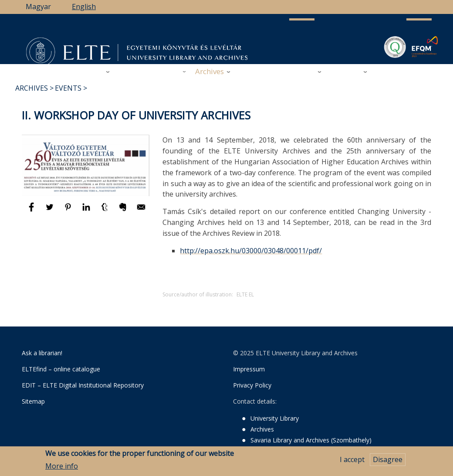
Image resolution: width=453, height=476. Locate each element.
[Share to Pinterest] (69, 211)
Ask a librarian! (42, 353)
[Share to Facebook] (32, 211)
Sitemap (33, 401)
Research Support (149, 71)
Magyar (38, 7)
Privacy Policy (252, 385)
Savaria (302, 71)
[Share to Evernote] (124, 211)
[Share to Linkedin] (87, 211)
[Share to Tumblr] (105, 211)
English (84, 7)
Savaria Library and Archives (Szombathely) (311, 440)
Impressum (249, 369)
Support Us (259, 72)
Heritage (345, 71)
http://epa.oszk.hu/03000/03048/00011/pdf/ (251, 251)
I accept (352, 461)
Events (68, 88)
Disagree (388, 461)
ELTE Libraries (401, 72)
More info (62, 467)
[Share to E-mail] (141, 211)
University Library (275, 418)
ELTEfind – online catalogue (61, 369)
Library (90, 71)
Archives (210, 71)
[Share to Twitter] (51, 211)
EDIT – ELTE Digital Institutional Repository (83, 385)
